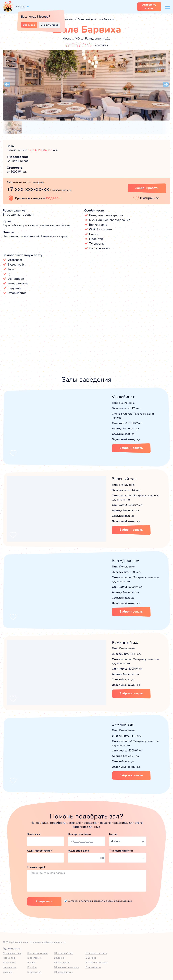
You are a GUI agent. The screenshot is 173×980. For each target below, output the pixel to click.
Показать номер (61, 190)
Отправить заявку (149, 6)
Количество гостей (40, 851)
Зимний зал (123, 724)
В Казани (59, 958)
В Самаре (91, 958)
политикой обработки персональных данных (106, 901)
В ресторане (34, 958)
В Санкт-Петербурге (97, 962)
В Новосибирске (63, 972)
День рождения (12, 953)
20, (41, 150)
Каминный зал (126, 642)
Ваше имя (33, 834)
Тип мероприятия (121, 851)
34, (46, 150)
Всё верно (29, 25)
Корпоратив (10, 967)
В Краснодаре (62, 962)
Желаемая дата (78, 851)
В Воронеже (34, 972)
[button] (7, 85)
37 (50, 150)
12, (31, 150)
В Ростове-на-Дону (96, 953)
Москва (21, 6)
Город (113, 834)
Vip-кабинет (123, 397)
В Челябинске (93, 967)
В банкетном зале (38, 953)
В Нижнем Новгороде (66, 967)
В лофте (32, 967)
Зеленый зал (124, 479)
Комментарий (36, 867)
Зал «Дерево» (125, 560)
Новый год (9, 958)
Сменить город (50, 25)
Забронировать (131, 448)
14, (36, 150)
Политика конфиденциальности (48, 942)
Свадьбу (8, 972)
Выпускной (9, 962)
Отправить (44, 901)
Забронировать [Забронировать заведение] (147, 188)
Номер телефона (79, 834)
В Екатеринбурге (64, 953)
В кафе (31, 962)
